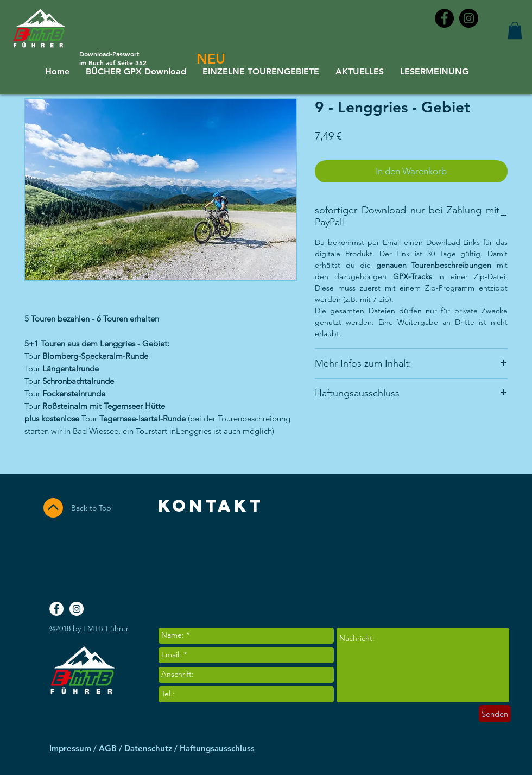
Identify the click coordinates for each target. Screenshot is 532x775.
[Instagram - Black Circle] (469, 18)
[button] (515, 30)
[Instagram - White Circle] (77, 609)
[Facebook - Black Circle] (444, 18)
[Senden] (495, 714)
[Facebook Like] (465, 561)
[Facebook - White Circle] (56, 609)
